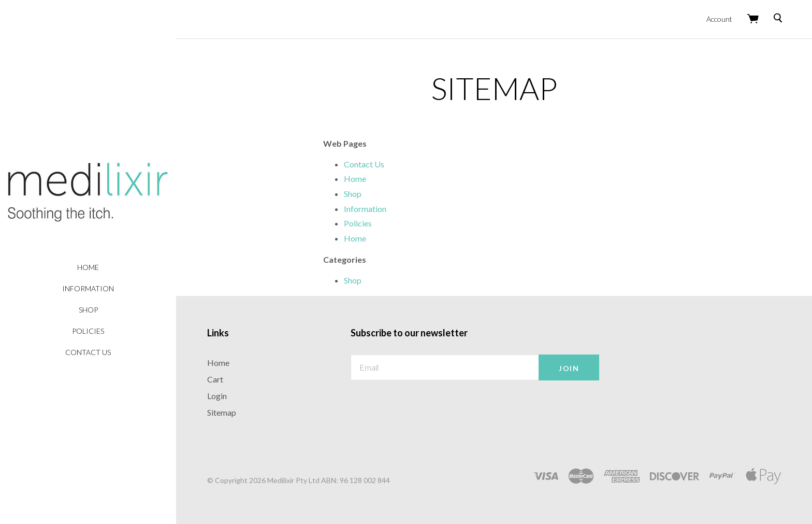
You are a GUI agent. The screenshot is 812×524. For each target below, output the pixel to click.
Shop (88, 310)
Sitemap (222, 412)
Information (88, 288)
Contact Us (88, 352)
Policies (88, 331)
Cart (215, 379)
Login (217, 396)
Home (88, 267)
